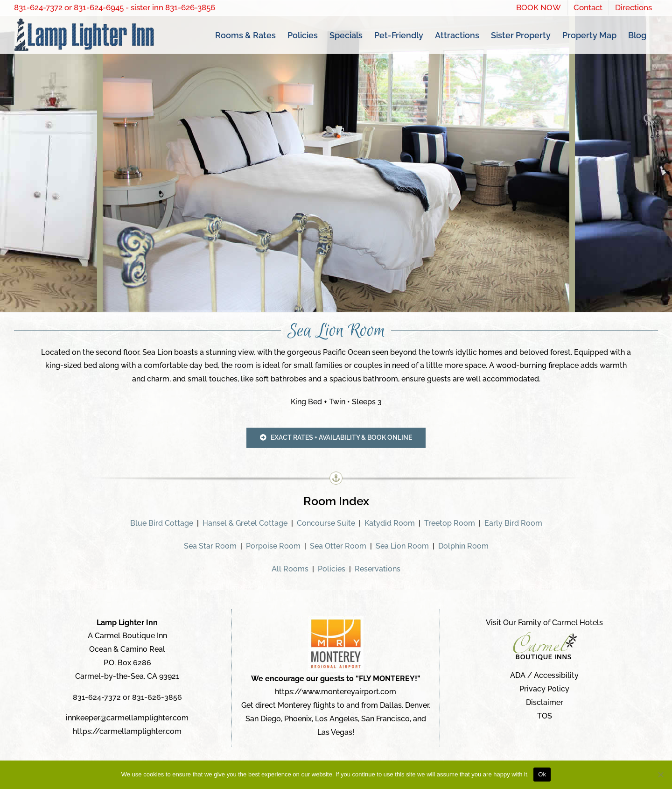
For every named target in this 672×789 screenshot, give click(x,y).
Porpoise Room (273, 546)
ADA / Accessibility (544, 676)
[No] (660, 775)
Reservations (378, 569)
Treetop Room (450, 523)
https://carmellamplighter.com (127, 731)
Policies (332, 569)
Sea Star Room (210, 546)
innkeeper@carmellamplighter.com (127, 718)
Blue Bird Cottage (162, 523)
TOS (545, 716)
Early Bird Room (513, 523)
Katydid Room (390, 523)
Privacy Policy (544, 689)
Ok (542, 774)
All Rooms (290, 569)
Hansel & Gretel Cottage (245, 523)
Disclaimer (545, 702)
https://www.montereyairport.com (336, 692)
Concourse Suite (326, 523)
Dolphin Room (463, 546)
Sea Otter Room (338, 546)
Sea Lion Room (402, 546)
